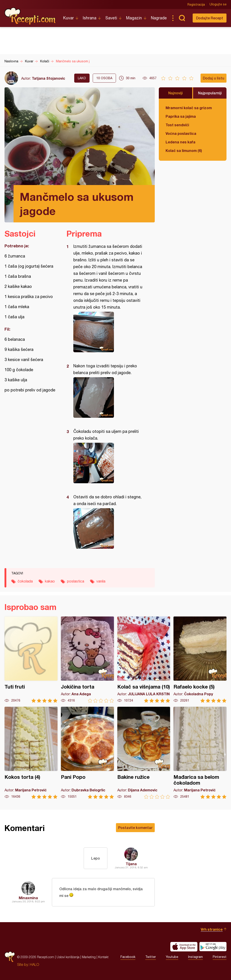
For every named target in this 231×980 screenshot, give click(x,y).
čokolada (25, 581)
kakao (50, 581)
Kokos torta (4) (31, 753)
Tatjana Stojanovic (49, 78)
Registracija (196, 5)
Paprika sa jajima (181, 116)
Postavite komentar (135, 828)
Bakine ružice (144, 753)
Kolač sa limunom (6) (184, 150)
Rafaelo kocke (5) (200, 660)
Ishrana (90, 18)
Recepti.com (30, 16)
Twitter (151, 957)
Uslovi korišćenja (68, 957)
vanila (101, 581)
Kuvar (68, 18)
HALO (34, 964)
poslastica (76, 581)
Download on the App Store (184, 947)
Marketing (89, 957)
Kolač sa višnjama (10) (144, 660)
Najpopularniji (210, 93)
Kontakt (103, 957)
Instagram (195, 957)
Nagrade (159, 18)
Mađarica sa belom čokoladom (200, 753)
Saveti (111, 18)
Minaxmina (28, 898)
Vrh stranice (212, 929)
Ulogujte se (218, 5)
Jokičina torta (87, 660)
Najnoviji (176, 93)
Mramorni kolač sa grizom (189, 108)
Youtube (172, 957)
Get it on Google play (213, 947)
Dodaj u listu (214, 78)
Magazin (134, 18)
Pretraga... (182, 18)
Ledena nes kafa (180, 142)
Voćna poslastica (181, 133)
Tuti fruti (31, 660)
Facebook (128, 957)
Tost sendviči (177, 125)
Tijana (131, 864)
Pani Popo (87, 753)
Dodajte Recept (210, 18)
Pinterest (220, 957)
